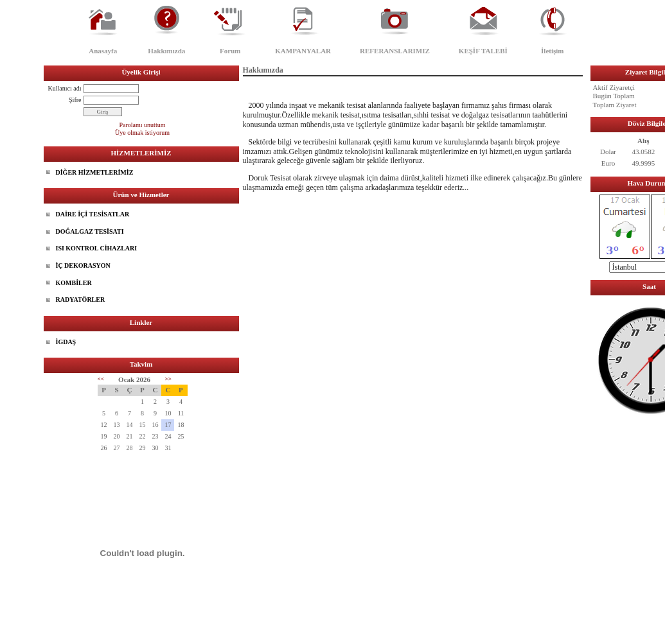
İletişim (552, 51)
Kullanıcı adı (65, 88)
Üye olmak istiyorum (142, 133)
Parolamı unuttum (143, 125)
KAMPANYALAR (303, 51)
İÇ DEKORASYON (83, 265)
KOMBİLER (74, 283)
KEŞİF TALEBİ (483, 51)
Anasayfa (103, 51)
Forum (230, 51)
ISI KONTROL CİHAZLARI (97, 248)
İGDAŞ (66, 342)
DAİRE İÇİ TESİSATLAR (93, 214)
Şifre (75, 100)
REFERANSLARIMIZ (395, 51)
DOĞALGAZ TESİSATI (90, 231)
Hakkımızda (166, 51)
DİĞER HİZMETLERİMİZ (95, 172)
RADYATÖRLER (81, 300)
